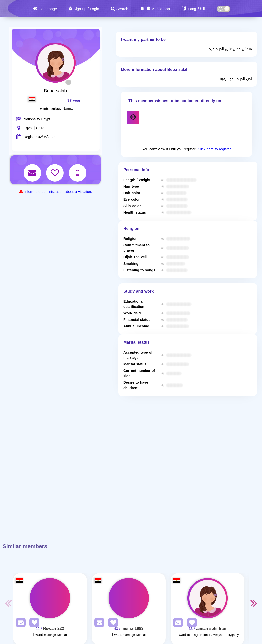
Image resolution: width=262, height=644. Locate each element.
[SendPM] (19, 624)
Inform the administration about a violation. (58, 192)
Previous (8, 603)
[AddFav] (33, 624)
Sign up (80, 9)
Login (94, 9)
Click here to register (214, 149)
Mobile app (161, 9)
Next (254, 603)
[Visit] (50, 598)
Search (122, 9)
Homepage (48, 9)
